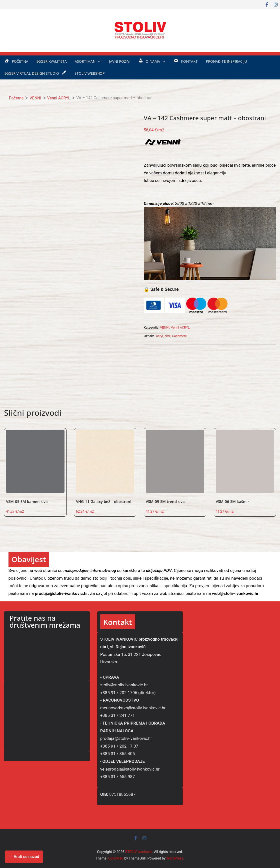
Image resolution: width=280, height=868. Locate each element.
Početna (16, 98)
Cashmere (179, 336)
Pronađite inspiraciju (226, 61)
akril (167, 336)
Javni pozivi (120, 61)
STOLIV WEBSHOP (90, 73)
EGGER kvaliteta (51, 61)
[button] (98, 61)
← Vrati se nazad (24, 857)
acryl (159, 336)
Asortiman (85, 61)
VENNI (35, 98)
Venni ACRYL (59, 98)
